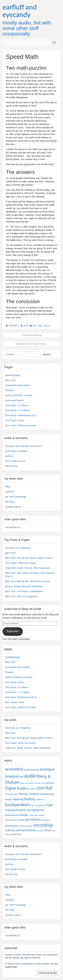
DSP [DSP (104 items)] (41, 788)
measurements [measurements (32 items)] (16, 810)
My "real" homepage (16, 497)
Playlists (9, 390)
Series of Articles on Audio (19, 395)
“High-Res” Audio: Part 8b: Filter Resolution (28, 568)
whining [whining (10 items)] (16, 834)
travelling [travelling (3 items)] (40, 831)
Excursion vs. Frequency (18, 548)
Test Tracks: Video (15, 420)
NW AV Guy (11, 466)
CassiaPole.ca (13, 527)
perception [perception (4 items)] (46, 820)
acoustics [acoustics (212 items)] (14, 769)
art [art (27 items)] (22, 777)
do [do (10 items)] (29, 789)
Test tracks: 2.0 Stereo (17, 405)
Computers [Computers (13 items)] (48, 783)
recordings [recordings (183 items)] (43, 825)
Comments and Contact (17, 385)
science (47, 326)
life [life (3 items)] (44, 800)
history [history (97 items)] (30, 799)
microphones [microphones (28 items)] (35, 810)
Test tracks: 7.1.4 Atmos (18, 410)
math (40, 326)
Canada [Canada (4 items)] (37, 783)
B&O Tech (10, 380)
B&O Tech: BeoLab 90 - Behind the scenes (27, 581)
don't (35, 326)
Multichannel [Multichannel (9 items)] (12, 815)
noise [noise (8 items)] (22, 820)
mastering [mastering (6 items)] (40, 805)
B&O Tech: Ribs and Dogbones (21, 596)
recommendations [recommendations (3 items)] (26, 826)
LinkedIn (9, 492)
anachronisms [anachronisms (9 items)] (31, 770)
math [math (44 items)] (49, 805)
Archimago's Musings (16, 451)
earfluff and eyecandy (20, 11)
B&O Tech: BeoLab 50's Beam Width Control (28, 558)
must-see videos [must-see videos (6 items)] (37, 815)
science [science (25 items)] (10, 830)
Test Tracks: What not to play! (20, 425)
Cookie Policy (11, 967)
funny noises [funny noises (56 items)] (29, 794)
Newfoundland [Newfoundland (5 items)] (12, 820)
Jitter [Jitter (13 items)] (39, 799)
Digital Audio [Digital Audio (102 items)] (16, 788)
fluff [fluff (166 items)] (49, 788)
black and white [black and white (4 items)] (27, 783)
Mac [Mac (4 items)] (33, 806)
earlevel (9, 456)
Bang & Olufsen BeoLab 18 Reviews (24, 586)
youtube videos (13, 507)
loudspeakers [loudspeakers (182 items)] (18, 805)
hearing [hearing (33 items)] (18, 799)
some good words (14, 400)
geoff (26, 326)
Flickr (8, 487)
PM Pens (10, 502)
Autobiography (13, 375)
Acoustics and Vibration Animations (23, 446)
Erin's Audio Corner (15, 461)
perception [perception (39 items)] (33, 820)
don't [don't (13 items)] (34, 789)
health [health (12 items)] (8, 799)
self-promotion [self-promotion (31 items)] (26, 830)
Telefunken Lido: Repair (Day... (32, 344)
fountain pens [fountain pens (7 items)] (12, 794)
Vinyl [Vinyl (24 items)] (48, 830)
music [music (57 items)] (24, 815)
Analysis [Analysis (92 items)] (12, 776)
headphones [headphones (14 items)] (47, 794)
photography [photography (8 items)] (12, 826)
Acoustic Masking (32, 335)
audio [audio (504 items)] (30, 776)
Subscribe (13, 631)
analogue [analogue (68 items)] (47, 769)
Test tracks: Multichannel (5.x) (21, 415)
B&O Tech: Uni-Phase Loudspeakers (24, 591)
